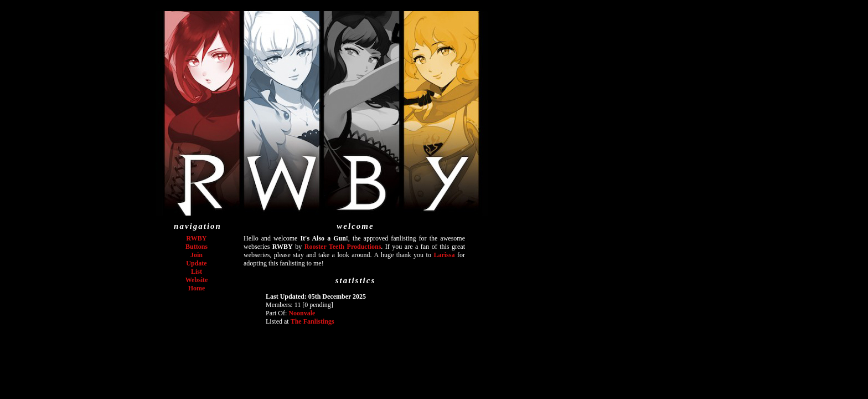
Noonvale (302, 313)
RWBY (197, 238)
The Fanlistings (312, 321)
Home (197, 288)
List (197, 272)
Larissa (444, 255)
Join (197, 255)
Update (196, 263)
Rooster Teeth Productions (343, 247)
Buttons (197, 247)
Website (197, 280)
